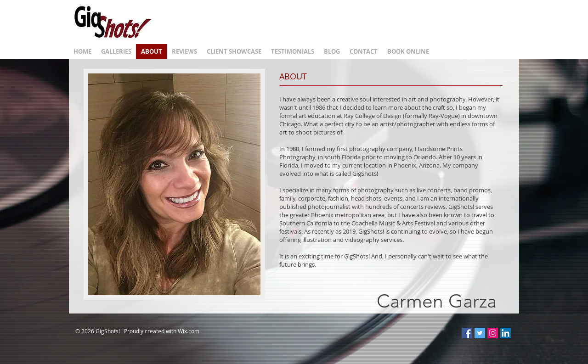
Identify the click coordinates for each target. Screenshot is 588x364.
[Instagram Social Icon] (493, 333)
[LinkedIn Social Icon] (506, 333)
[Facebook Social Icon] (467, 333)
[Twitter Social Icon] (480, 333)
